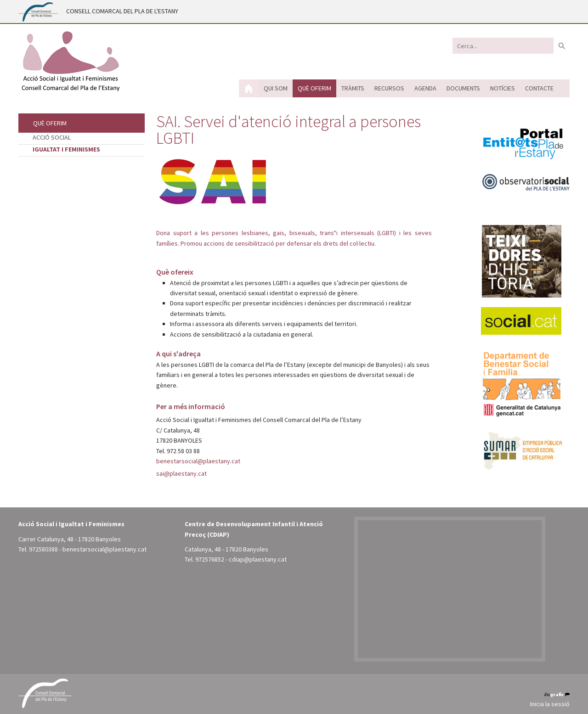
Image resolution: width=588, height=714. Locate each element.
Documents (463, 88)
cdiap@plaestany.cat (258, 559)
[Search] (503, 46)
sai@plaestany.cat (181, 473)
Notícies (503, 88)
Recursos (389, 88)
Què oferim (314, 88)
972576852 (210, 559)
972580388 (43, 549)
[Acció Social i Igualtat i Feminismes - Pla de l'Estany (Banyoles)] (70, 61)
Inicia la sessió (550, 704)
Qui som (276, 88)
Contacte (539, 88)
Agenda (425, 88)
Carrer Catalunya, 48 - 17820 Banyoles (70, 539)
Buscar (562, 46)
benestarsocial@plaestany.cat (198, 461)
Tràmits (353, 88)
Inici (249, 88)
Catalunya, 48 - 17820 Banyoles (226, 549)
